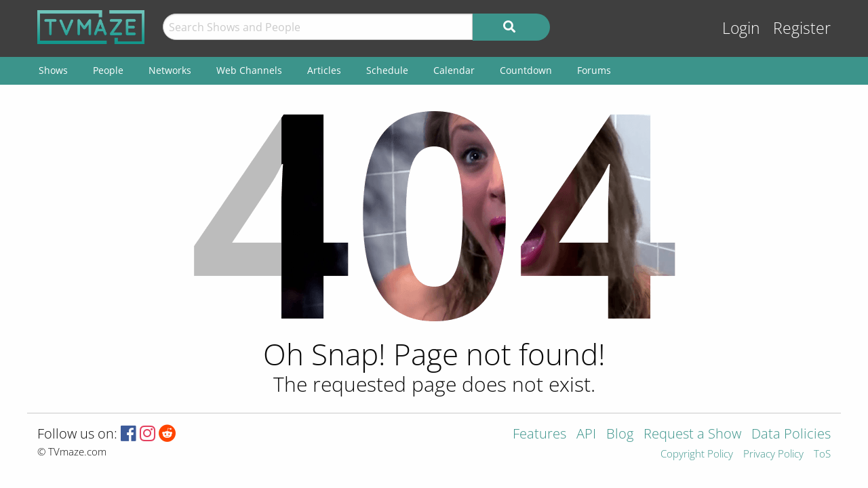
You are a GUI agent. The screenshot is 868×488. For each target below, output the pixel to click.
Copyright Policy (697, 454)
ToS (822, 454)
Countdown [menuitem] (526, 70)
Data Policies (791, 435)
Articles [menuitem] (324, 70)
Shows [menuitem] (53, 70)
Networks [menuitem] (170, 70)
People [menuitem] (108, 70)
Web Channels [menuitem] (249, 70)
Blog (620, 435)
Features (539, 435)
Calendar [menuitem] (454, 70)
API (586, 435)
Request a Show (692, 435)
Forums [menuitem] (594, 70)
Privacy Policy (773, 454)
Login (741, 28)
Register (802, 28)
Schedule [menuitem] (387, 70)
